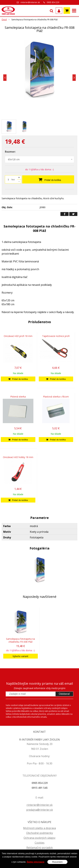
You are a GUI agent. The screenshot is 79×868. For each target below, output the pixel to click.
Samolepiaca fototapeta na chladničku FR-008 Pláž (20, 640)
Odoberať (64, 694)
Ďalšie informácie (36, 862)
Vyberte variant (20, 656)
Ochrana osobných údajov (39, 838)
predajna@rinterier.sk (40, 810)
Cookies (40, 843)
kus (13, 179)
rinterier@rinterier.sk (30, 2)
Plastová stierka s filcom (56, 397)
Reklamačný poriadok (40, 848)
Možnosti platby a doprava (39, 828)
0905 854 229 (53, 2)
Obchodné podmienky (40, 833)
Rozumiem (57, 862)
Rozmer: (10, 152)
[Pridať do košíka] (18, 379)
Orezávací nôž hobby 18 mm (18, 457)
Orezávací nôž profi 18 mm (18, 336)
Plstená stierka (18, 397)
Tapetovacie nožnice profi (56, 336)
